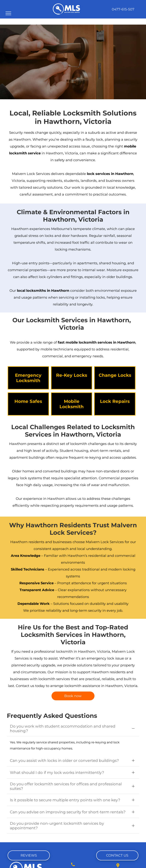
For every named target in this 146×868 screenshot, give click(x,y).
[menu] (8, 13)
